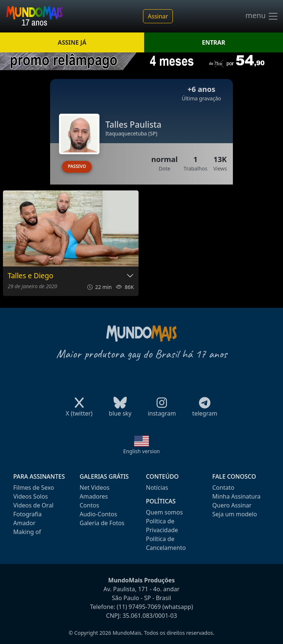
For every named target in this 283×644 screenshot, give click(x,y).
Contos (89, 505)
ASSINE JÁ (72, 42)
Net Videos (95, 488)
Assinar (158, 16)
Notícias (157, 488)
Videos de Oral (33, 505)
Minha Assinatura (236, 496)
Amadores (94, 496)
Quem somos (164, 512)
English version (141, 451)
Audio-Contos (98, 514)
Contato (223, 488)
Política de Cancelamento (166, 543)
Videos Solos (31, 496)
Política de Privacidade (162, 526)
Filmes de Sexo (34, 488)
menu (262, 16)
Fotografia (27, 514)
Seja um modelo (235, 514)
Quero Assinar (232, 505)
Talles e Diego (31, 276)
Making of (27, 532)
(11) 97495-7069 (139, 607)
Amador (24, 523)
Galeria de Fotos (102, 523)
